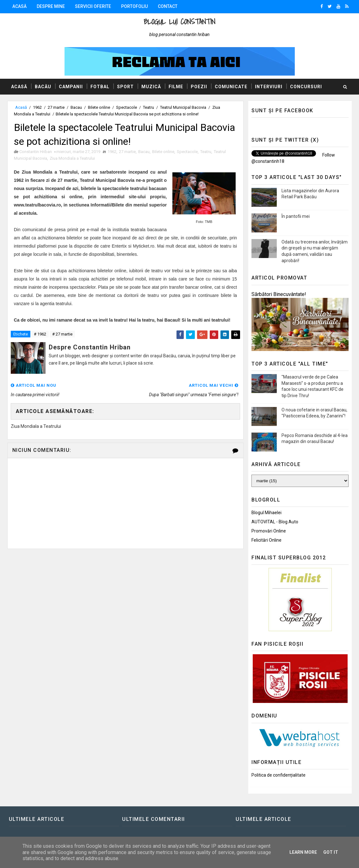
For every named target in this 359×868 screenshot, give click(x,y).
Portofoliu (134, 6)
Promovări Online (269, 531)
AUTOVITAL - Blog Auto (275, 522)
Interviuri (269, 87)
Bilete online (99, 107)
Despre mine (51, 6)
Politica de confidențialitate (279, 775)
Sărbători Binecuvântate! (279, 294)
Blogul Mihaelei (266, 513)
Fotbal (100, 87)
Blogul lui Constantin (179, 22)
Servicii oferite (93, 6)
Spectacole (127, 107)
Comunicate (231, 87)
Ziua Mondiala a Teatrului (72, 158)
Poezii (199, 87)
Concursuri (306, 87)
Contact (168, 6)
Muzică (151, 87)
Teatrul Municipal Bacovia (183, 107)
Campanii (71, 87)
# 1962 (40, 334)
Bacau (76, 107)
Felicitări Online (266, 540)
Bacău (43, 87)
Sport (125, 87)
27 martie (56, 107)
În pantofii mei (296, 216)
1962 (37, 107)
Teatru (149, 107)
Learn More (303, 852)
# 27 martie (62, 334)
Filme (176, 87)
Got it (331, 852)
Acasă (19, 6)
